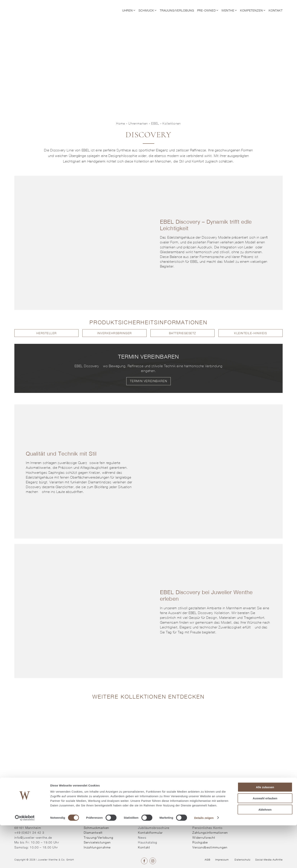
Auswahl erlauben (265, 841)
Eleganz (162, 150)
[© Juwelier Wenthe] (35, 5)
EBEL (155, 123)
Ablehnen (265, 852)
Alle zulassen (265, 830)
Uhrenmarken (138, 123)
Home (121, 123)
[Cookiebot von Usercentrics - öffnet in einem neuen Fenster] (25, 861)
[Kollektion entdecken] (114, 709)
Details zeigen (204, 860)
